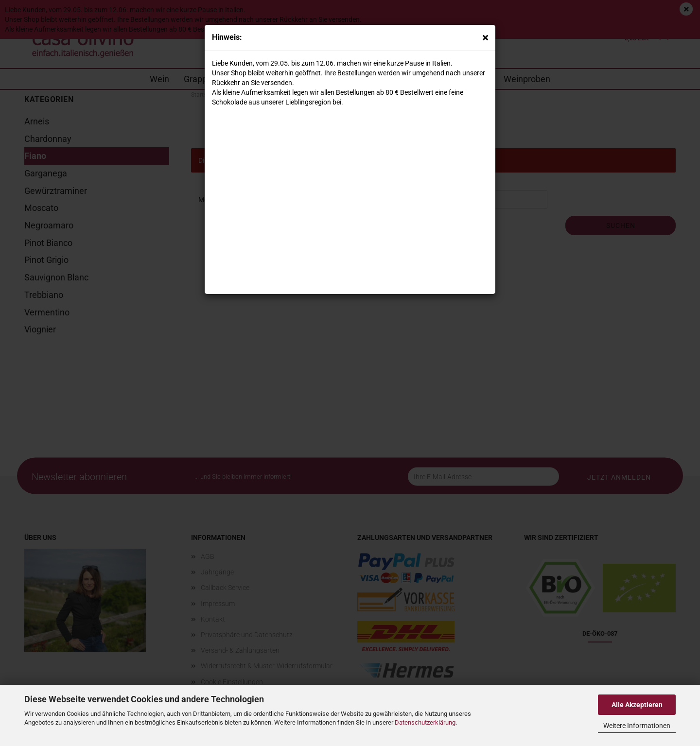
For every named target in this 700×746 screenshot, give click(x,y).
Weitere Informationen (637, 726)
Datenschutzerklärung (425, 722)
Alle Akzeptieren (637, 705)
